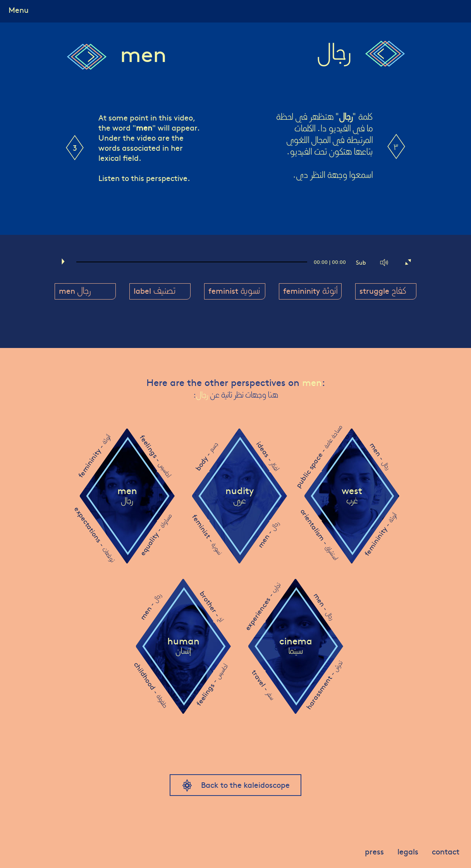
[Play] (62, 262)
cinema (296, 646)
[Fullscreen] (408, 262)
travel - (263, 685)
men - (268, 535)
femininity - (94, 456)
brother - (211, 606)
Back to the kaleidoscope (245, 784)
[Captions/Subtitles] (361, 262)
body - (206, 456)
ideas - (268, 456)
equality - (155, 535)
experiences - (263, 607)
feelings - (156, 456)
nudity (240, 496)
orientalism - (319, 534)
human (183, 646)
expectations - (95, 534)
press (374, 851)
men (127, 496)
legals (408, 851)
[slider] (192, 265)
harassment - (324, 685)
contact (446, 851)
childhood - (151, 684)
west (352, 496)
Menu (19, 9)
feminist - (207, 534)
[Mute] (385, 262)
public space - (319, 456)
